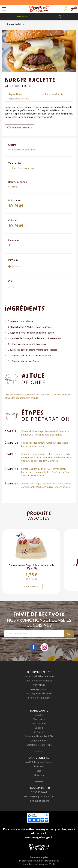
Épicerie (39, 728)
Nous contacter (39, 788)
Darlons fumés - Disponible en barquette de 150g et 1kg (31, 567)
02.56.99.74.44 (39, 792)
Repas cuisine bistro (56, 94)
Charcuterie (39, 719)
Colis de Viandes (39, 741)
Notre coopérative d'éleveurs (39, 676)
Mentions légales (39, 857)
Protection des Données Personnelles (39, 861)
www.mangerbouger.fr (39, 837)
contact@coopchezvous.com (39, 796)
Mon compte (66, 9)
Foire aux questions (39, 801)
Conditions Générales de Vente (39, 864)
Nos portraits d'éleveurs (39, 698)
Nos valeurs (39, 685)
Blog (39, 771)
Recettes (39, 775)
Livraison (39, 766)
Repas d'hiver (16, 94)
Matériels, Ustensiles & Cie (39, 736)
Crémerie (39, 732)
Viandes (39, 715)
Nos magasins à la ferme (39, 693)
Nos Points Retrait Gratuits (39, 762)
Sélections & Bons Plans (39, 745)
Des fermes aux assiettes (39, 680)
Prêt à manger (39, 723)
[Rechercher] (36, 17)
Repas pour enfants (19, 99)
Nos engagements (39, 689)
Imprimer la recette (22, 127)
